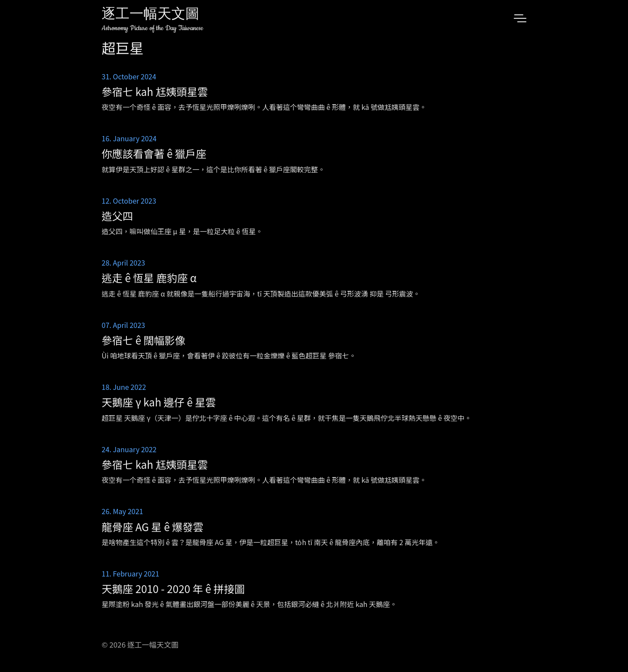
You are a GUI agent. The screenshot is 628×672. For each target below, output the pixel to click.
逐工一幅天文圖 (150, 15)
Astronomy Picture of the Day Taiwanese (152, 28)
